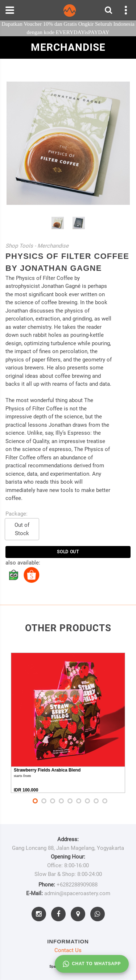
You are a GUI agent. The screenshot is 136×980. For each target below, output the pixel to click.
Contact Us (68, 950)
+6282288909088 (77, 885)
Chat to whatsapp (92, 964)
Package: (17, 514)
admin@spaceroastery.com (77, 893)
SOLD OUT (68, 552)
